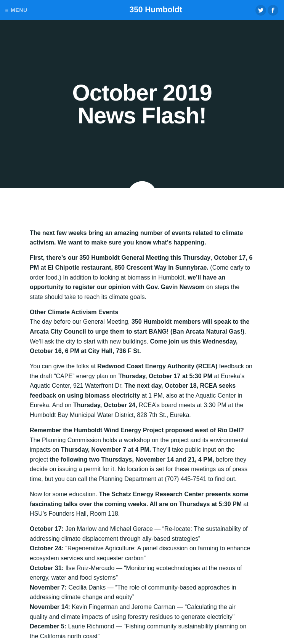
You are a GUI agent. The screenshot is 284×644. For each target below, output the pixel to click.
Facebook (273, 10)
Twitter (261, 10)
